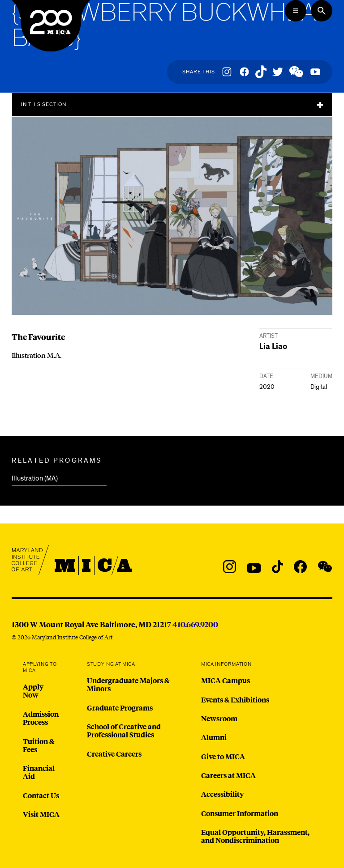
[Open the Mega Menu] (296, 11)
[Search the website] (322, 11)
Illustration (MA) (35, 478)
